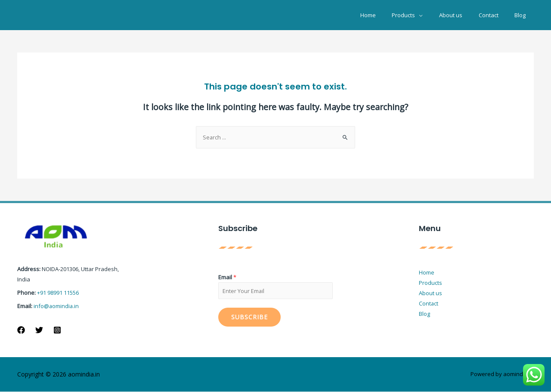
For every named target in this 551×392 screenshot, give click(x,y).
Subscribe (249, 317)
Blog (523, 15)
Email (227, 277)
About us (463, 15)
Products (421, 15)
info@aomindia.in (57, 306)
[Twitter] (39, 330)
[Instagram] (57, 330)
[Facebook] (21, 330)
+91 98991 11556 (58, 293)
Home (390, 15)
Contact (496, 15)
